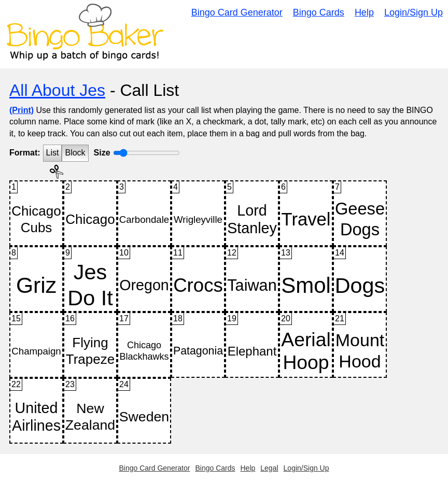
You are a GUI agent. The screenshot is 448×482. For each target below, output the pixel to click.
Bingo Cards (319, 12)
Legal (269, 468)
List (53, 153)
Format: (25, 153)
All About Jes (57, 90)
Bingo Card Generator (237, 12)
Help (364, 12)
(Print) (22, 110)
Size (102, 153)
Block (75, 153)
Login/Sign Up (414, 12)
